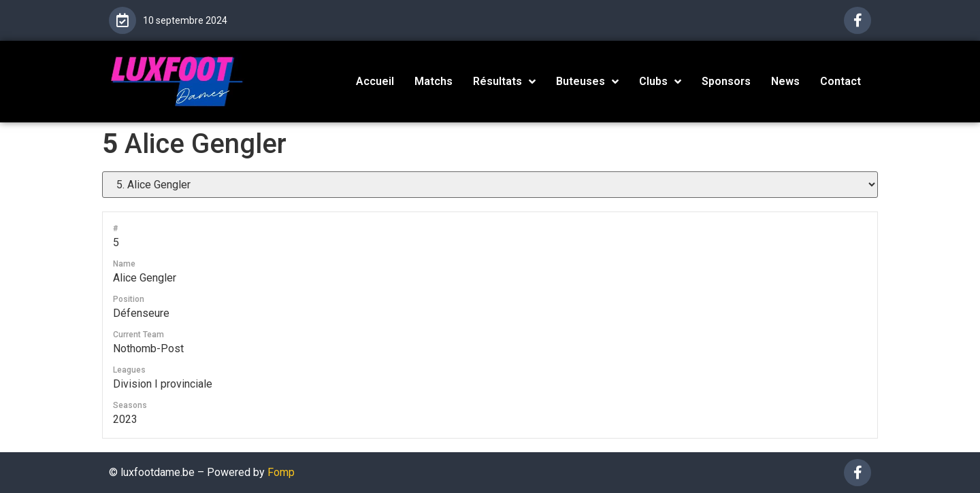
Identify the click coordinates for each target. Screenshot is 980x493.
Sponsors (726, 81)
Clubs (660, 82)
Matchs (434, 81)
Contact (840, 81)
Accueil (375, 81)
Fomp (281, 472)
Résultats (504, 82)
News (785, 81)
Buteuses (587, 82)
